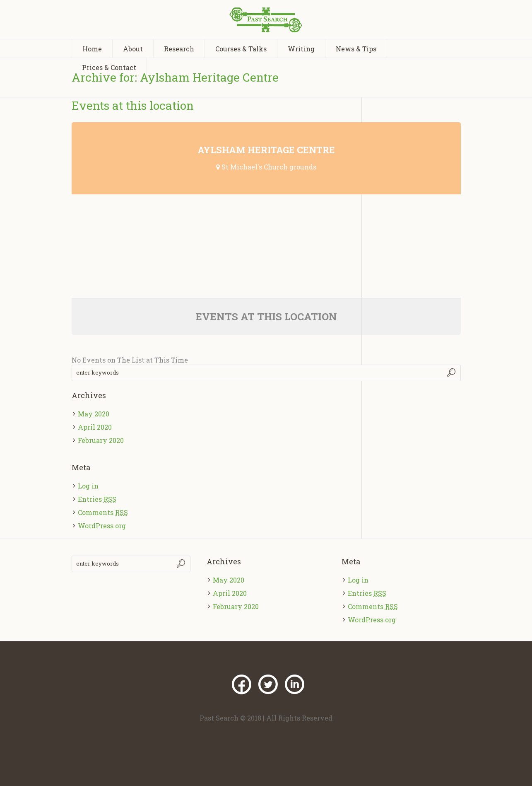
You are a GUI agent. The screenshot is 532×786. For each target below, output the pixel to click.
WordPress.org (102, 526)
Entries (97, 499)
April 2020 (95, 427)
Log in (88, 486)
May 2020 (94, 414)
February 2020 (101, 440)
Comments (103, 512)
